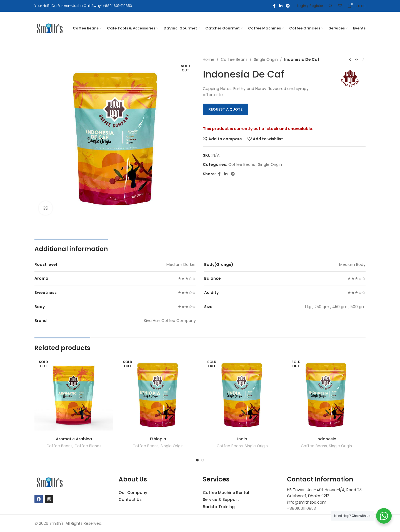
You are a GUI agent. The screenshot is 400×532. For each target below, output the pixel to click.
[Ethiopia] (158, 395)
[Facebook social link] (274, 6)
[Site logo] (50, 28)
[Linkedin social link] (281, 6)
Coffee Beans (234, 59)
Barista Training (219, 507)
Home (209, 59)
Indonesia (326, 439)
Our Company (133, 493)
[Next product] (363, 60)
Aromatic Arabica (74, 439)
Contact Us (130, 499)
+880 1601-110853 (117, 6)
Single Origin (266, 59)
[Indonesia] (326, 395)
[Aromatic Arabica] (74, 395)
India (242, 439)
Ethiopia (158, 439)
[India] (242, 395)
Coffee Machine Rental (226, 493)
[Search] (331, 6)
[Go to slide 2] (203, 460)
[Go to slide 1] (197, 460)
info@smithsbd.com (307, 502)
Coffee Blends (88, 446)
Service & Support (221, 499)
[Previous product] (350, 60)
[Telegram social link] (288, 6)
